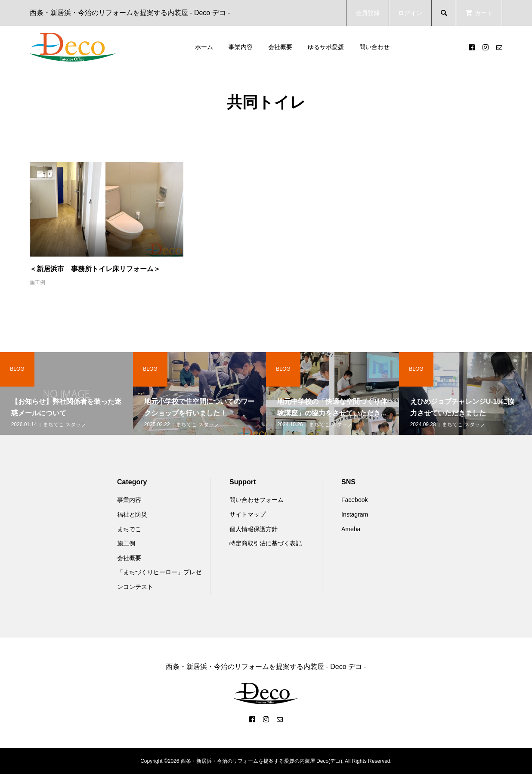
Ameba (351, 529)
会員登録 (368, 13)
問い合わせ (374, 47)
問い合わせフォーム (257, 500)
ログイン (410, 13)
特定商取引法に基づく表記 (266, 543)
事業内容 (241, 47)
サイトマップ (247, 514)
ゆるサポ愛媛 (326, 47)
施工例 (37, 282)
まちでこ (129, 529)
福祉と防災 (132, 514)
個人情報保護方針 (254, 529)
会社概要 (280, 47)
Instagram (355, 514)
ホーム (204, 47)
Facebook (354, 500)
